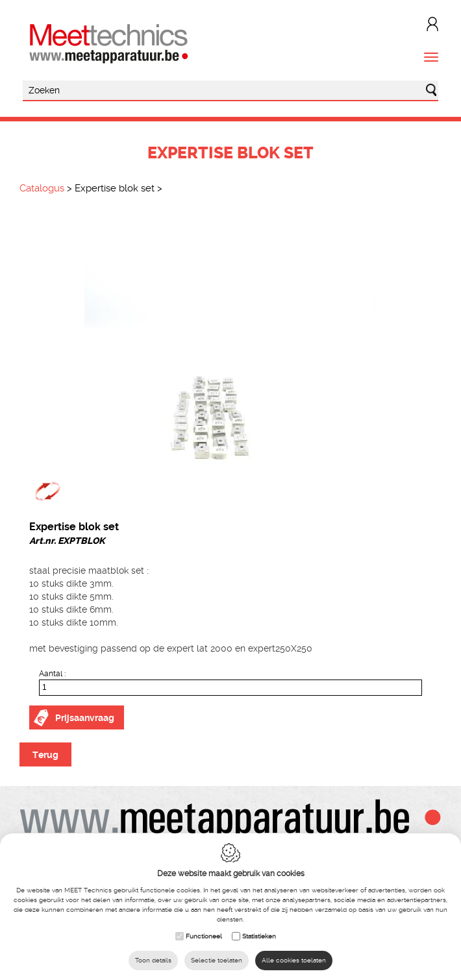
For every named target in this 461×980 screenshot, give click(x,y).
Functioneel (204, 936)
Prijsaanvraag (85, 718)
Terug (45, 755)
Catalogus (42, 188)
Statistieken (259, 936)
